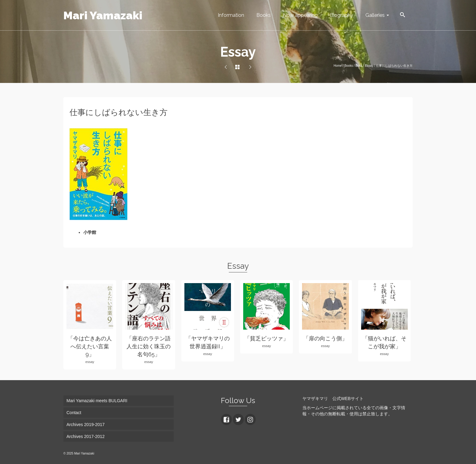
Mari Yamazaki (103, 15)
